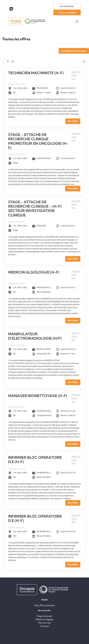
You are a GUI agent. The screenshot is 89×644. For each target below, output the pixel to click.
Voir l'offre (73, 121)
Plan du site (45, 623)
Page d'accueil (45, 616)
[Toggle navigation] (77, 21)
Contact (45, 626)
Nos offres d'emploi (45, 605)
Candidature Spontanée (74, 51)
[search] (84, 62)
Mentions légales (45, 619)
